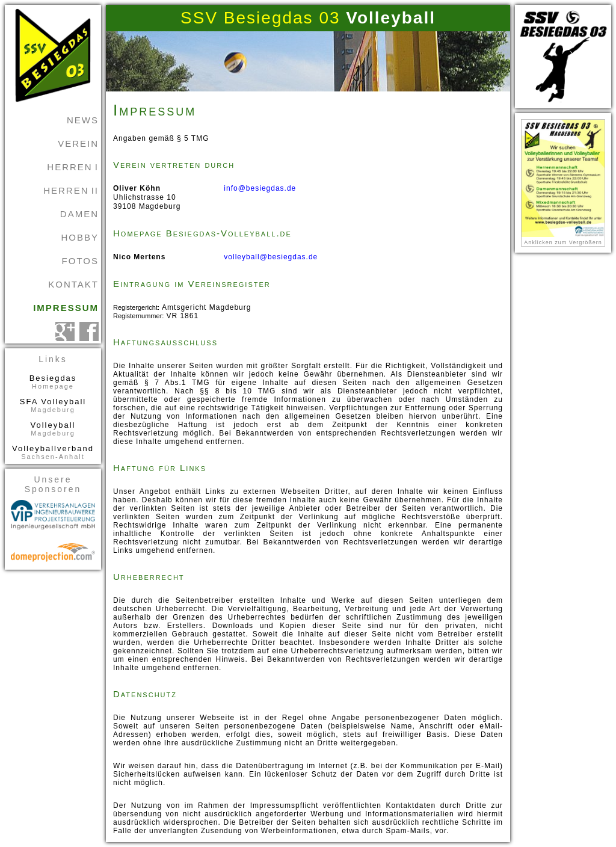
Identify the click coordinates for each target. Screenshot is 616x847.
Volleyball (53, 429)
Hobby (80, 237)
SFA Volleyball (53, 405)
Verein (78, 143)
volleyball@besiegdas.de (271, 257)
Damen (79, 214)
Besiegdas (53, 382)
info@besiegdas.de (260, 188)
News (83, 120)
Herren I (73, 167)
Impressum (66, 308)
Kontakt (73, 284)
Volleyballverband (53, 452)
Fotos (80, 261)
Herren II (71, 190)
